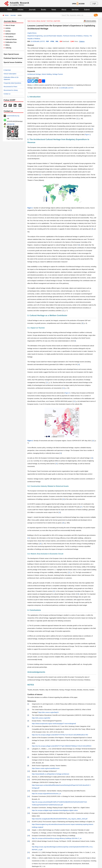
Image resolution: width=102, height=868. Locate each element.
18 (63, 523)
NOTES (31, 685)
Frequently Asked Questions (12, 83)
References (32, 701)
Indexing (8, 48)
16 (64, 499)
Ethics (7, 45)
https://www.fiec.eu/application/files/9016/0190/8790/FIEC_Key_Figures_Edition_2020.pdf (60, 819)
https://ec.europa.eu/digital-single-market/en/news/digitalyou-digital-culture (55, 810)
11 (47, 382)
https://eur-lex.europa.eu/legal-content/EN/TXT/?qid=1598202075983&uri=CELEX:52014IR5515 (62, 746)
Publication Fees (11, 42)
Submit (87, 10)
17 (81, 507)
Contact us (7, 94)
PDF (48, 41)
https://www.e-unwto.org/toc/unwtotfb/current (46, 768)
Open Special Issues (10, 54)
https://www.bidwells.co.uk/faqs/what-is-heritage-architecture (51, 774)
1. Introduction (34, 97)
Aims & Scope (10, 25)
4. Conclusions (34, 610)
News (54, 10)
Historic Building (47, 74)
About (64, 10)
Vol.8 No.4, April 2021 (54, 21)
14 (92, 458)
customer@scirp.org (13, 116)
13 (61, 453)
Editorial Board (10, 34)
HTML (52, 41)
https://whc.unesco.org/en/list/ (41, 718)
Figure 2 (67, 393)
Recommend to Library (11, 90)
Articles (20, 10)
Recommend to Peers (10, 87)
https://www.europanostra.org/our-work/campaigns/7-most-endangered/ (54, 724)
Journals (32, 10)
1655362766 (11, 124)
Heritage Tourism (58, 74)
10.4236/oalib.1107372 (38, 41)
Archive (8, 31)
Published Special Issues (12, 58)
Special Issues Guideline (12, 62)
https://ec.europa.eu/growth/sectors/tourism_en (46, 794)
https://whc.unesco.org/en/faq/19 (48, 712)
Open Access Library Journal (36, 21)
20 (40, 544)
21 (69, 572)
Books (44, 10)
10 (79, 364)
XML (57, 41)
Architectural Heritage (34, 74)
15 (56, 464)
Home (10, 10)
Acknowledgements (36, 672)
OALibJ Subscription (10, 74)
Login (94, 3)
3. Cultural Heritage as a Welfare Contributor (47, 315)
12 (74, 401)
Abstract (31, 45)
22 (54, 591)
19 (29, 538)
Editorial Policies (11, 39)
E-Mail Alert (7, 70)
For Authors (9, 37)
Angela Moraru (32, 33)
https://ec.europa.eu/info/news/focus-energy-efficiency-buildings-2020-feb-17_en (57, 838)
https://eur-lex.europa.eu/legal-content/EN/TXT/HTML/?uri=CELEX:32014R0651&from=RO (60, 735)
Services (75, 10)
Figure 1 (88, 135)
